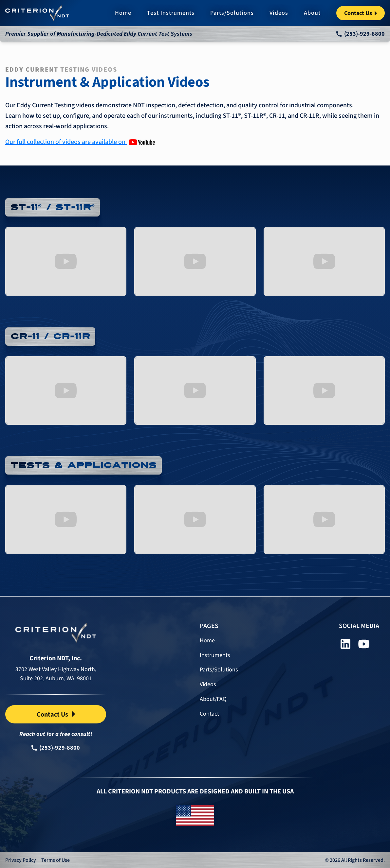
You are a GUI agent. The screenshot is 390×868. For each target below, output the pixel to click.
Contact (209, 714)
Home (123, 13)
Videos (279, 13)
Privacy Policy (21, 860)
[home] (37, 13)
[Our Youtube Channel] (80, 142)
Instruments (215, 656)
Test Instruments (171, 13)
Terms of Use (56, 860)
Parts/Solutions (232, 13)
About (312, 13)
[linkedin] (345, 644)
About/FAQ (213, 699)
